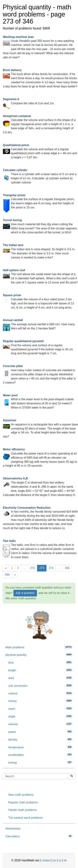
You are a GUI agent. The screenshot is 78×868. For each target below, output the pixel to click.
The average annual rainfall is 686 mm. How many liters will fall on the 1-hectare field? (39, 324)
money (40, 701)
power (40, 732)
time (40, 662)
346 (7, 575)
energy (40, 762)
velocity (40, 724)
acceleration (40, 755)
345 (67, 568)
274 (51, 568)
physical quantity (39, 655)
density (40, 739)
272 (33, 568)
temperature (40, 747)
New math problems (21, 795)
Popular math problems (23, 802)
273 (42, 568)
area (40, 678)
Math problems (39, 647)
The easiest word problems (25, 818)
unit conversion (40, 686)
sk (65, 860)
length (40, 670)
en (55, 860)
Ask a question (25, 593)
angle (40, 716)
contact (46, 860)
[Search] (72, 776)
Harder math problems (23, 810)
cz (60, 860)
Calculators (39, 836)
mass (40, 709)
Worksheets (13, 829)
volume (40, 693)
